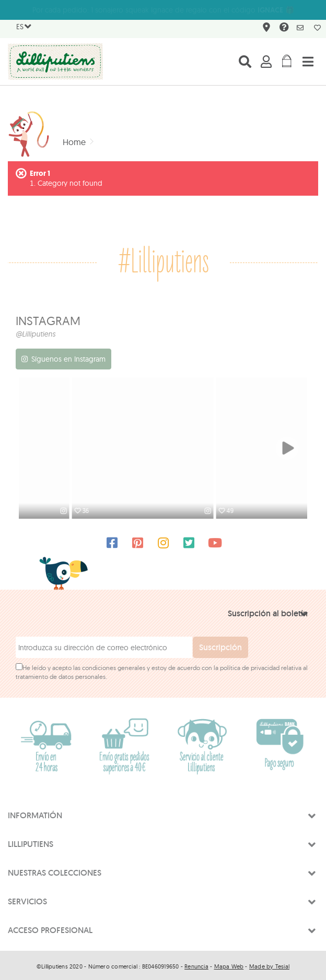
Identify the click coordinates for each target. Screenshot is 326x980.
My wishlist (317, 28)
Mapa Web (229, 964)
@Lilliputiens (36, 334)
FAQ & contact (283, 29)
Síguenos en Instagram (68, 359)
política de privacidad (250, 665)
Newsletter (300, 28)
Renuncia (196, 964)
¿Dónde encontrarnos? (265, 29)
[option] (91, 448)
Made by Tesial (269, 964)
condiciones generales (114, 665)
